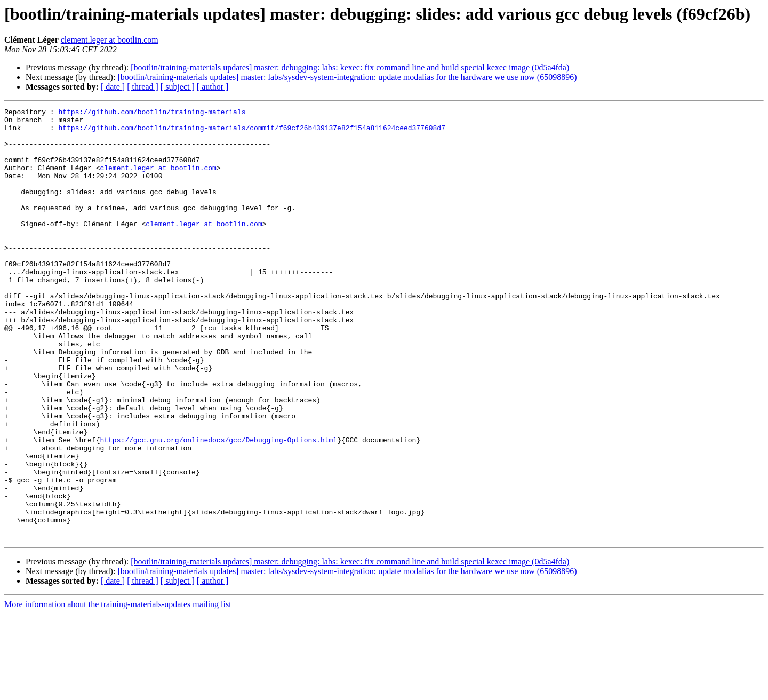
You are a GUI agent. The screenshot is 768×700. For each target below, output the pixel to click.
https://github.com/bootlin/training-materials (152, 113)
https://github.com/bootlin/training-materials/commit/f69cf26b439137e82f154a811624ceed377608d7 (251, 132)
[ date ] (113, 87)
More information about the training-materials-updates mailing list (118, 691)
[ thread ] (143, 87)
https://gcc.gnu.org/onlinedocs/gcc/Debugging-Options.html (218, 507)
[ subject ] (178, 87)
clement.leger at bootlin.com (110, 40)
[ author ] (213, 87)
